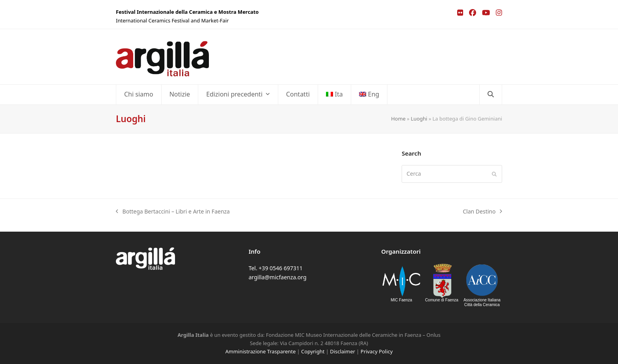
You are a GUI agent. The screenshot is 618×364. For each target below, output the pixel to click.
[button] (491, 95)
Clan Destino (482, 212)
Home (398, 119)
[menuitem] (334, 95)
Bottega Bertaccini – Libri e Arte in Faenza (173, 212)
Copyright (313, 351)
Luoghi (419, 119)
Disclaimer (343, 351)
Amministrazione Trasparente (261, 351)
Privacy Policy (377, 351)
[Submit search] (494, 174)
